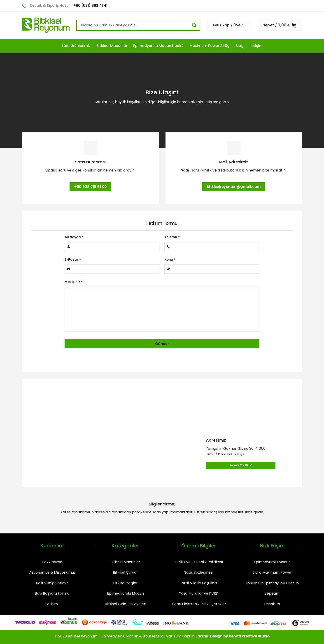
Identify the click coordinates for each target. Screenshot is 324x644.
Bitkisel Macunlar (112, 46)
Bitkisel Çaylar (125, 572)
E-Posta (73, 259)
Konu (170, 259)
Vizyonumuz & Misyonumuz (52, 572)
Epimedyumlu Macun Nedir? (158, 46)
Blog (240, 46)
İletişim (256, 46)
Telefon (172, 237)
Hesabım (272, 604)
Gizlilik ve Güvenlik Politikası (199, 562)
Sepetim (272, 593)
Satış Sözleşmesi (199, 572)
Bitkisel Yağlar (125, 583)
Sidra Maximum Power (272, 572)
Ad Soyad (74, 237)
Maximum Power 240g (210, 46)
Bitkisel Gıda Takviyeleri (125, 604)
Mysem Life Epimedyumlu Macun (272, 583)
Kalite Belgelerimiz (52, 583)
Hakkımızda (52, 562)
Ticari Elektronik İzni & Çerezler (199, 604)
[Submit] (196, 25)
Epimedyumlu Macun (125, 593)
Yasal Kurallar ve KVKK (199, 593)
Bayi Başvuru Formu (52, 593)
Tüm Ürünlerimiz (76, 46)
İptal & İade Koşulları (199, 583)
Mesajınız (74, 282)
